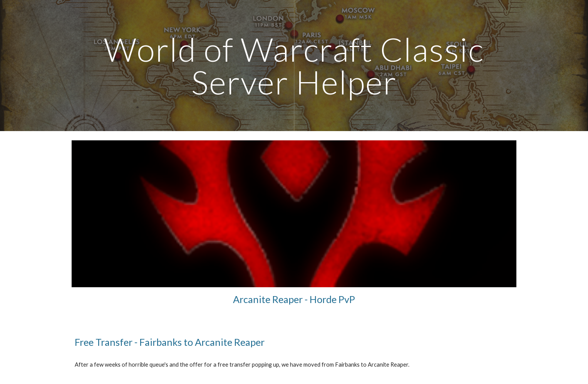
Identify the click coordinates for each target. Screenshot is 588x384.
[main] (294, 66)
